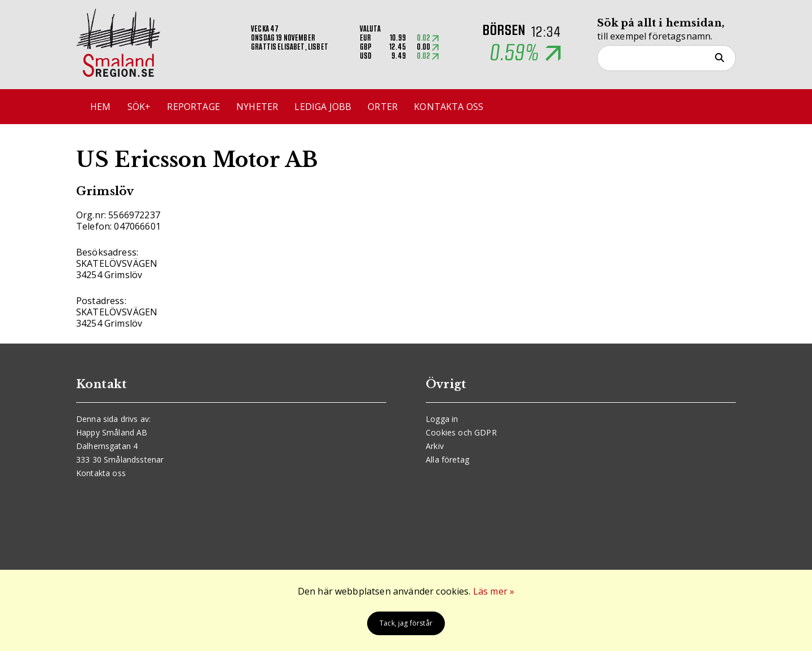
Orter (383, 107)
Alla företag (447, 459)
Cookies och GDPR (461, 432)
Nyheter (257, 107)
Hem (100, 107)
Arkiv (435, 446)
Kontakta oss (449, 107)
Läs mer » (494, 591)
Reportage (193, 107)
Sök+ (139, 107)
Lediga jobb (323, 107)
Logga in (442, 419)
